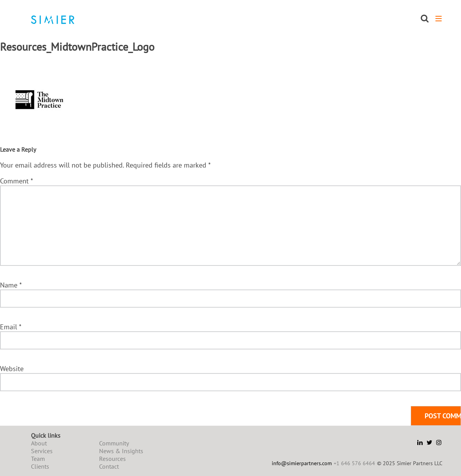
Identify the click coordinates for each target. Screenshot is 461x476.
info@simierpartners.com (302, 463)
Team (38, 459)
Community (114, 443)
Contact (109, 466)
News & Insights (121, 451)
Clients (40, 466)
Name (11, 285)
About (39, 443)
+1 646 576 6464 (354, 463)
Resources (112, 459)
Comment (16, 181)
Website (12, 369)
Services (42, 451)
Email (10, 327)
